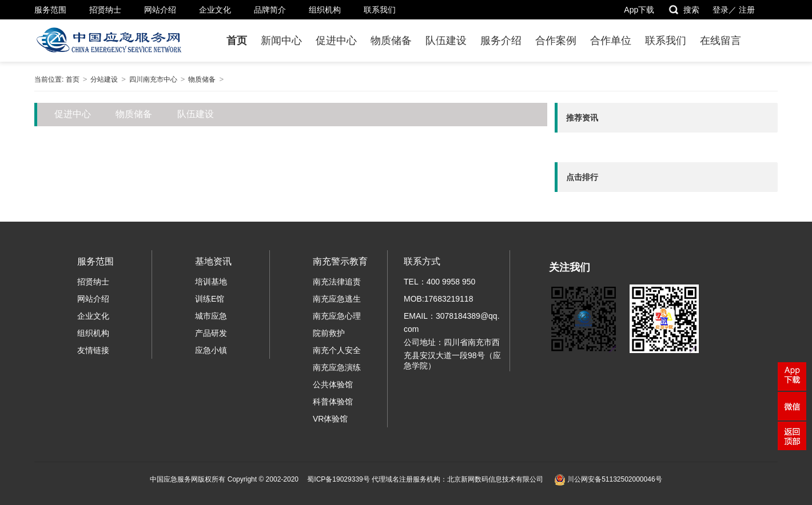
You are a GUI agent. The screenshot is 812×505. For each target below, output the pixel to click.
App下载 (639, 10)
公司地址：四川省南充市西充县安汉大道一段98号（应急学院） (452, 354)
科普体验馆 (333, 402)
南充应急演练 (337, 367)
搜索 (684, 10)
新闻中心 (281, 41)
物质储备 (391, 41)
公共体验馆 (333, 384)
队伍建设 (446, 41)
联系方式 (422, 261)
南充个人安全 (337, 350)
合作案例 (556, 41)
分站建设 (104, 79)
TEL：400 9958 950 (439, 282)
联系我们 (380, 10)
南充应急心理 (337, 316)
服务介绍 (501, 41)
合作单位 (611, 41)
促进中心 (336, 41)
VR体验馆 (330, 419)
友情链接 (93, 350)
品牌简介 (270, 10)
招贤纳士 (105, 10)
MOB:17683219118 (438, 299)
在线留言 (721, 41)
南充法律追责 (337, 282)
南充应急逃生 (337, 299)
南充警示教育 (340, 261)
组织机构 (325, 10)
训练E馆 (210, 299)
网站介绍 (160, 10)
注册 (747, 10)
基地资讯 (213, 261)
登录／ (725, 10)
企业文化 (215, 10)
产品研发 (211, 333)
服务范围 (50, 10)
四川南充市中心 (153, 79)
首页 (237, 41)
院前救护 (329, 333)
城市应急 (211, 316)
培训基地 (211, 282)
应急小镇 (211, 350)
